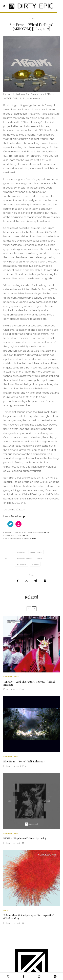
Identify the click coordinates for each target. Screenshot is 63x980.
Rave (40, 558)
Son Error (22, 564)
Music (32, 19)
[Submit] (36, 581)
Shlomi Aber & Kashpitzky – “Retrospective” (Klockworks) (29, 917)
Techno (36, 564)
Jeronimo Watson (25, 558)
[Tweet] (26, 581)
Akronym (22, 552)
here (34, 539)
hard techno (37, 552)
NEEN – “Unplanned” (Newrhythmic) (25, 838)
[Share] (18, 581)
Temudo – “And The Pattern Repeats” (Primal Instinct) (29, 683)
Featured (8, 677)
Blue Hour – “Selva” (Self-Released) (24, 761)
